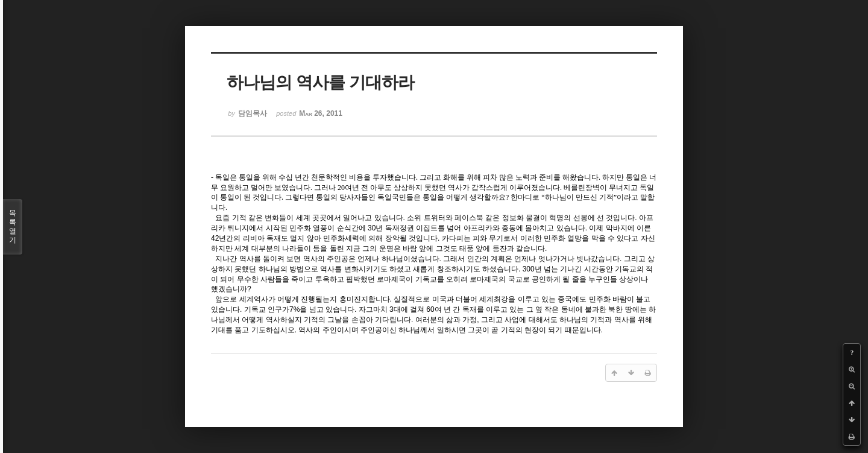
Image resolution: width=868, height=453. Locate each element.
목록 (13, 227)
